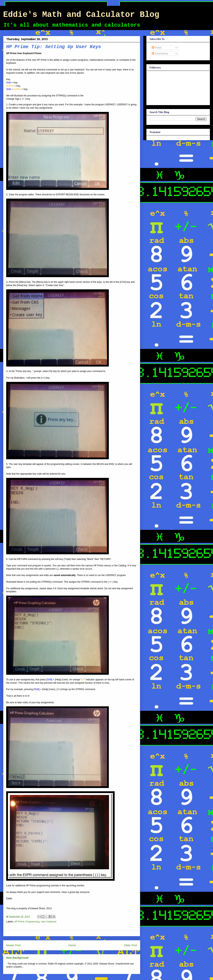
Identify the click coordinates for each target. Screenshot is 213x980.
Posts (157, 48)
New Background (17, 958)
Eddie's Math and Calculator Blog (81, 15)
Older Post (131, 945)
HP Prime (19, 922)
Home (72, 945)
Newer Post (13, 945)
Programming (33, 922)
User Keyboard (49, 922)
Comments (160, 54)
